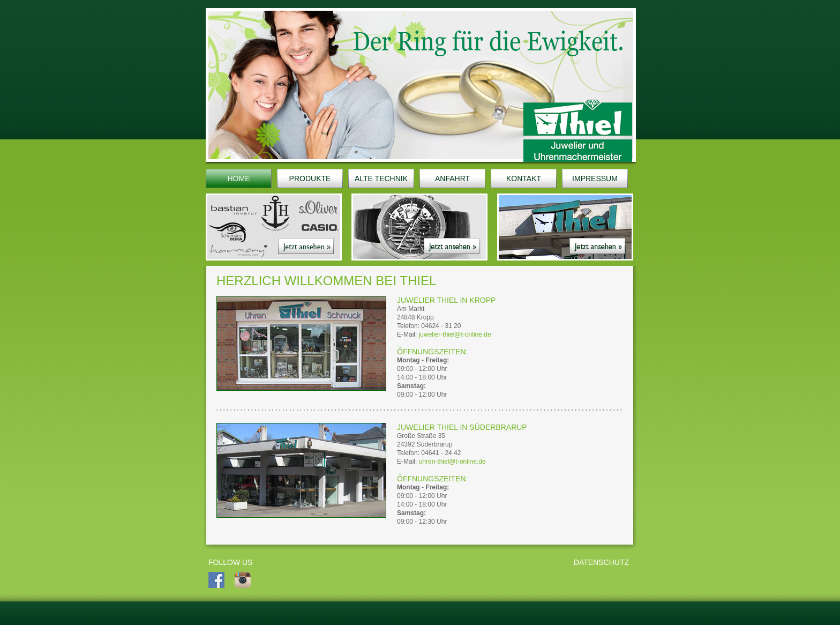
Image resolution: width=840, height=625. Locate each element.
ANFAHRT (452, 178)
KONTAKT (524, 178)
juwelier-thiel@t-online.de (455, 334)
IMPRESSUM (595, 178)
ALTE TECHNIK (381, 178)
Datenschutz (601, 562)
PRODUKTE (310, 178)
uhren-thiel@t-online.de (452, 462)
